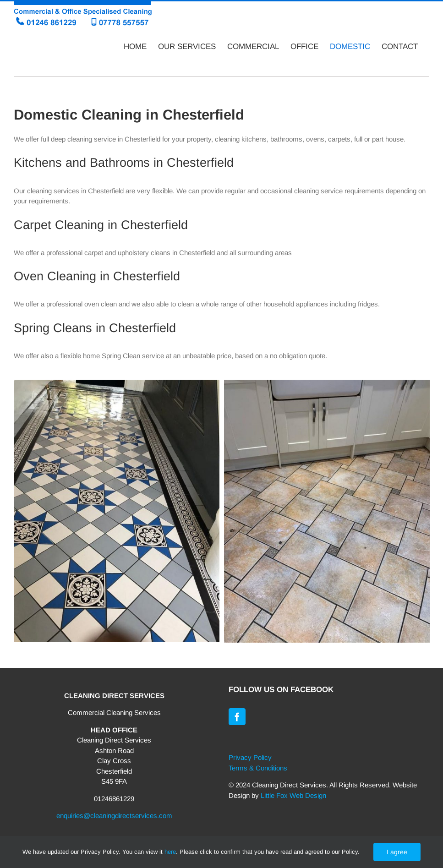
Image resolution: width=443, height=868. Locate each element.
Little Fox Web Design (293, 795)
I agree (397, 852)
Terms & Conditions (258, 768)
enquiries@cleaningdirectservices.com (114, 816)
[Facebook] (237, 717)
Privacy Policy (250, 757)
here (170, 852)
